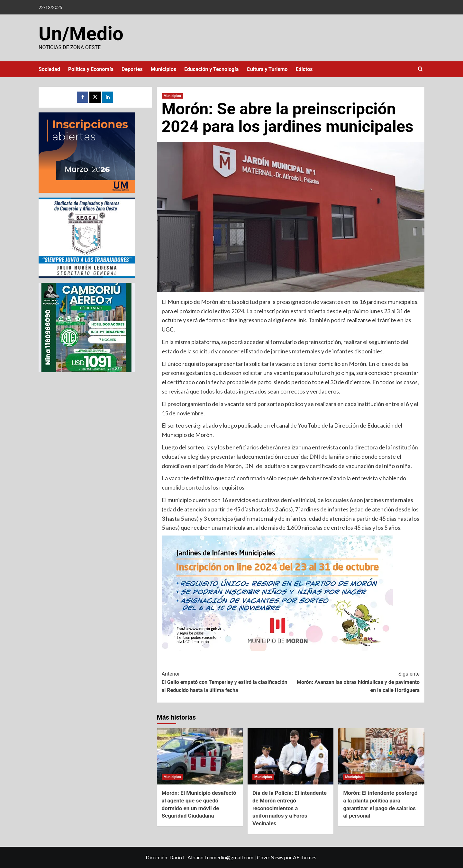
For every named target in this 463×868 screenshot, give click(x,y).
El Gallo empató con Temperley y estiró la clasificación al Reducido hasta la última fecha (226, 682)
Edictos (304, 69)
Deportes (132, 69)
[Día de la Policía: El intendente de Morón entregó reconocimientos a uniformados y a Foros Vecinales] (291, 756)
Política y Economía (91, 69)
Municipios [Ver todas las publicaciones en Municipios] (172, 96)
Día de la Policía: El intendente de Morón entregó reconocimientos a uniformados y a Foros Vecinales (290, 808)
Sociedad (49, 69)
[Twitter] (95, 97)
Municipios (163, 69)
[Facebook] (82, 97)
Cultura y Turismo (267, 69)
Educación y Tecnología (211, 69)
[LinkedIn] (108, 97)
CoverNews (270, 857)
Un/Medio (81, 34)
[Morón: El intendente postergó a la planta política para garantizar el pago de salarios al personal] (381, 756)
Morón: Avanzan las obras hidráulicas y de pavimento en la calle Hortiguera (355, 682)
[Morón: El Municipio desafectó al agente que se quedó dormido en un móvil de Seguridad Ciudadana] (200, 756)
